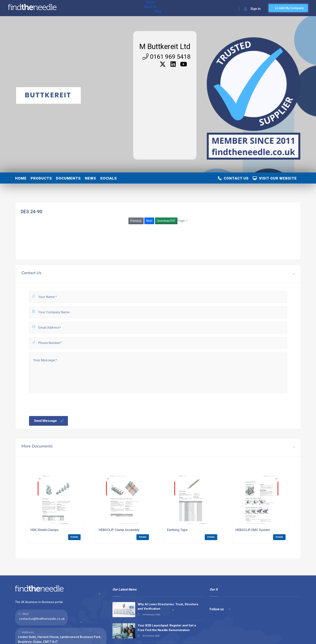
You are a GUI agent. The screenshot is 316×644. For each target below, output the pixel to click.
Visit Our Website (275, 178)
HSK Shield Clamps (45, 530)
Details (74, 537)
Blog (101, 8)
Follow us (220, 609)
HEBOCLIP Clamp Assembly (119, 530)
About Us (86, 8)
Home (71, 8)
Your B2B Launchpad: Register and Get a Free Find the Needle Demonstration (167, 628)
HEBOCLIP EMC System (253, 530)
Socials (109, 178)
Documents (68, 178)
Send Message (49, 421)
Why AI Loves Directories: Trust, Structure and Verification (168, 607)
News (90, 178)
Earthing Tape (177, 530)
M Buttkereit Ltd (165, 47)
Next (149, 221)
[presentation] (59, 404)
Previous (136, 221)
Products (41, 178)
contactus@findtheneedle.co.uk (42, 619)
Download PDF (166, 221)
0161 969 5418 (166, 57)
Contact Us (233, 178)
